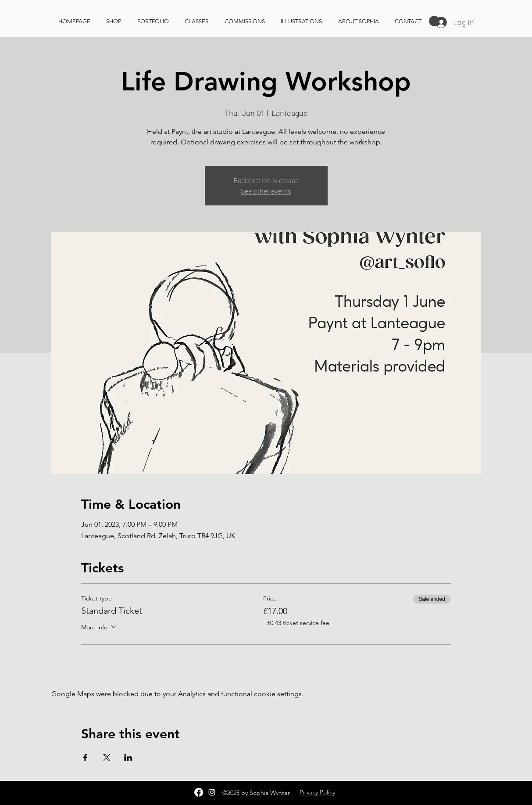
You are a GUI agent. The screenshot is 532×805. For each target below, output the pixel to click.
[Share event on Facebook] (85, 758)
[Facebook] (199, 792)
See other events (266, 191)
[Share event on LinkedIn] (128, 758)
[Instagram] (212, 792)
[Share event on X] (107, 758)
